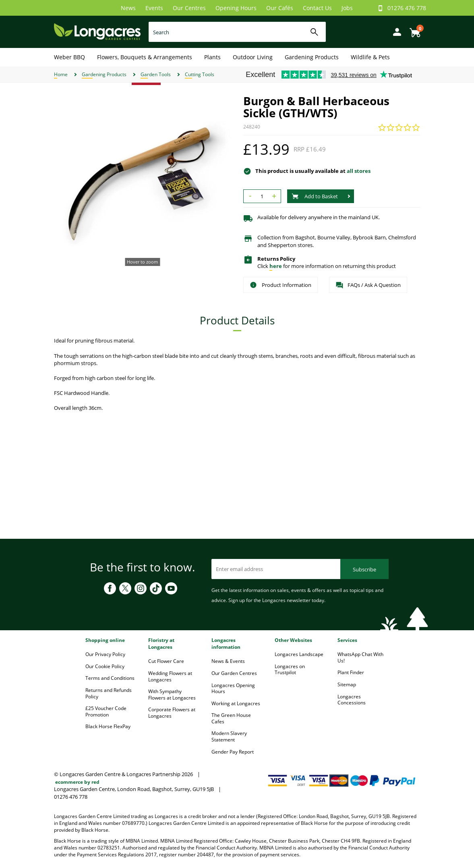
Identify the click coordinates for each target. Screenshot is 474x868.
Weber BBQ (69, 57)
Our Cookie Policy (105, 666)
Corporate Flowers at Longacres (172, 713)
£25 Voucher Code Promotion (106, 711)
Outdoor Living (253, 57)
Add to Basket (315, 196)
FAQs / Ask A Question (368, 285)
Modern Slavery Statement (229, 736)
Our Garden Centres (234, 673)
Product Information (280, 285)
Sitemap (347, 684)
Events (154, 8)
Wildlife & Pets (370, 57)
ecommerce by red (77, 782)
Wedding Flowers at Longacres (170, 676)
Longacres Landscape (299, 654)
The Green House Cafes (231, 718)
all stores (359, 171)
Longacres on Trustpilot (290, 670)
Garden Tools (156, 74)
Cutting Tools (200, 74)
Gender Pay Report (233, 752)
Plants (212, 57)
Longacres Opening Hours (233, 688)
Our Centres (189, 8)
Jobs (347, 8)
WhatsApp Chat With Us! (360, 657)
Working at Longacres (236, 703)
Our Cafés (280, 8)
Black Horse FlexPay (108, 726)
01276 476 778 (407, 8)
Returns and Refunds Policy (109, 693)
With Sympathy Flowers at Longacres (172, 695)
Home (61, 74)
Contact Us (317, 8)
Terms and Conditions (110, 678)
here (276, 266)
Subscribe (364, 569)
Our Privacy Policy (105, 654)
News (128, 8)
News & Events (228, 661)
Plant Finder (351, 672)
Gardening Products (312, 57)
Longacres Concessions (352, 700)
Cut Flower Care (166, 661)
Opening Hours (236, 8)
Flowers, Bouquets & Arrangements (145, 57)
